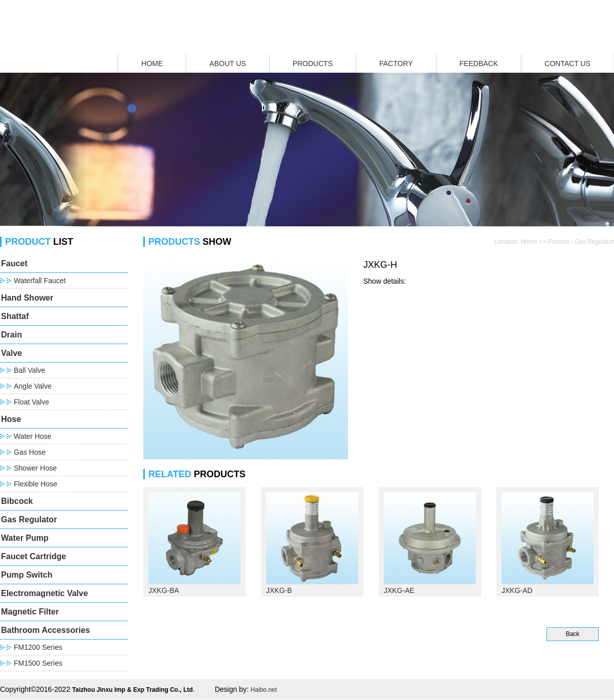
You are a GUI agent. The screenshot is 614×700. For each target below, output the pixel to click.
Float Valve (31, 402)
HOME (152, 63)
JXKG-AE (399, 590)
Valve (12, 353)
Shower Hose (35, 468)
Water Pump (25, 538)
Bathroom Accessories (46, 630)
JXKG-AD (517, 590)
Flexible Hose (36, 484)
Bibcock (17, 501)
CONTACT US (567, 63)
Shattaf (15, 316)
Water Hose (32, 436)
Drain (12, 335)
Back (573, 634)
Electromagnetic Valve (45, 593)
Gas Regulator (29, 519)
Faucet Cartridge (34, 556)
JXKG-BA (164, 590)
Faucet (14, 263)
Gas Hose (30, 452)
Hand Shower (27, 298)
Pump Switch (27, 575)
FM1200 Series (38, 647)
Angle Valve (33, 386)
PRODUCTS (313, 63)
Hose (11, 419)
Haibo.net (264, 690)
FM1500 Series (38, 663)
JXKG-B (279, 590)
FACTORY (396, 63)
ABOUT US (227, 63)
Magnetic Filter (30, 612)
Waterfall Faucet (40, 281)
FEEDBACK (479, 63)
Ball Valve (29, 370)
